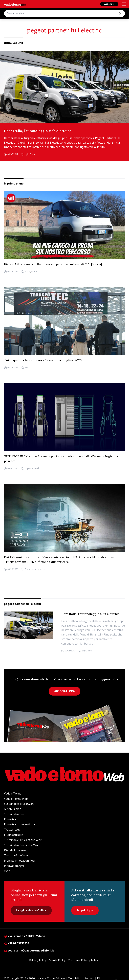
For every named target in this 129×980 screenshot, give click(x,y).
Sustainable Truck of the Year (23, 840)
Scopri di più (85, 910)
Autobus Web (13, 809)
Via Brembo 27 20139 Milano (25, 936)
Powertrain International (20, 824)
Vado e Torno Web (16, 799)
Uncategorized (38, 569)
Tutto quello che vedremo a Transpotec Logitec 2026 (43, 360)
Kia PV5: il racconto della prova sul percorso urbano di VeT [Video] (53, 264)
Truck (37, 468)
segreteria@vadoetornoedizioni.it (29, 950)
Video (34, 271)
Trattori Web (12, 830)
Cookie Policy (57, 960)
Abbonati (109, 4)
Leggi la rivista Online (31, 910)
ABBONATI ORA (64, 691)
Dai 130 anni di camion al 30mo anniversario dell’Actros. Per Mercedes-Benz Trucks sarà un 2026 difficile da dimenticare (59, 559)
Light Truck (30, 154)
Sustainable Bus (14, 814)
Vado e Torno (13, 793)
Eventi (27, 368)
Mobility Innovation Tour (20, 861)
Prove (27, 271)
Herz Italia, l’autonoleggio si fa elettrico (38, 131)
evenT (8, 871)
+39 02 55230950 (16, 943)
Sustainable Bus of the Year (21, 845)
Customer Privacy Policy (83, 960)
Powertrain (11, 819)
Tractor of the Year (16, 855)
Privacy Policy (38, 960)
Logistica (29, 468)
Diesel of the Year (15, 850)
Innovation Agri (14, 866)
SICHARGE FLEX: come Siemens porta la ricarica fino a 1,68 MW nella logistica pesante (61, 459)
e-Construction (14, 835)
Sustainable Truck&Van (19, 804)
